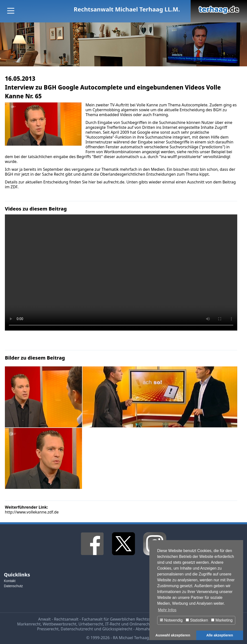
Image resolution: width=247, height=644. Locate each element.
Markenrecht (29, 624)
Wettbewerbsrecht (60, 624)
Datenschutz (13, 586)
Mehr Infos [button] (167, 610)
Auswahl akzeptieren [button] (173, 635)
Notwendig (171, 620)
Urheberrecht (91, 624)
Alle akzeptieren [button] (220, 635)
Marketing (222, 620)
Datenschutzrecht (77, 629)
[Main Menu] (11, 11)
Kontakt (10, 581)
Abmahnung (147, 629)
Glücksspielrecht (117, 629)
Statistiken (197, 620)
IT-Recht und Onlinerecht (128, 624)
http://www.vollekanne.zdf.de (32, 512)
